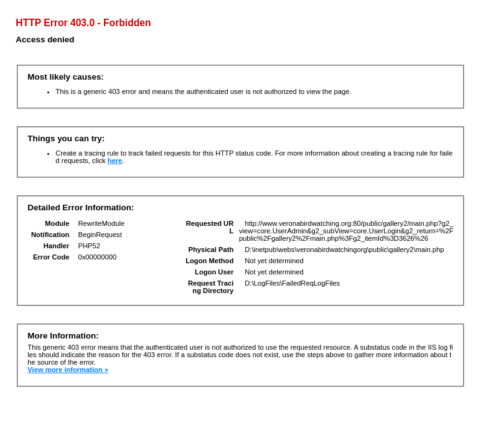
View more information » (68, 370)
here (115, 161)
